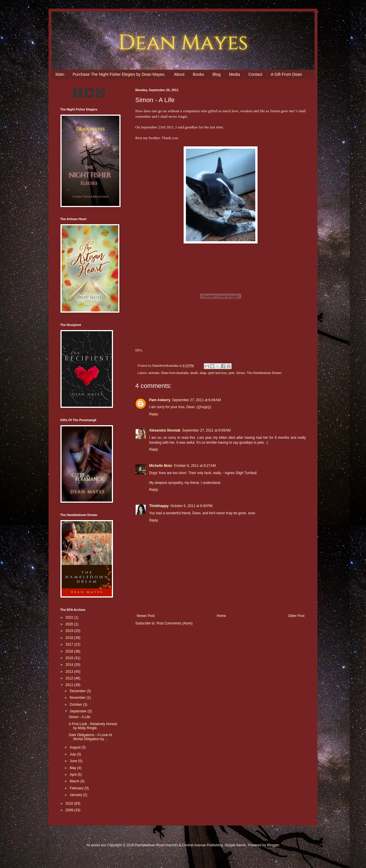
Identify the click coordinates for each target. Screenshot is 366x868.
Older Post (296, 616)
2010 (70, 804)
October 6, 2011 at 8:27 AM (195, 466)
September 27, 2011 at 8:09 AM (206, 430)
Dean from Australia (175, 373)
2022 (70, 618)
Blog (217, 74)
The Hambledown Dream (264, 373)
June (74, 761)
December (78, 691)
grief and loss (217, 373)
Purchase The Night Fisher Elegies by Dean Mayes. (119, 74)
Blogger (273, 845)
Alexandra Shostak (165, 430)
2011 (70, 685)
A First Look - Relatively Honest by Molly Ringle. (93, 726)
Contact (255, 74)
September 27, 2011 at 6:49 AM (197, 400)
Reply (154, 414)
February (77, 788)
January (76, 795)
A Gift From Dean (286, 74)
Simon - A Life (80, 717)
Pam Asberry (160, 400)
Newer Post (146, 616)
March (75, 781)
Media (234, 74)
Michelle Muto (161, 466)
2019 (70, 631)
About (179, 74)
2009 (70, 810)
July (73, 754)
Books (198, 74)
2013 (70, 672)
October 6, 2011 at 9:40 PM (191, 506)
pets (232, 373)
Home (221, 616)
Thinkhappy (159, 506)
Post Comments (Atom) (174, 623)
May (73, 768)
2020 (70, 624)
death (194, 373)
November (78, 698)
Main (60, 74)
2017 (70, 644)
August (76, 747)
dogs (203, 373)
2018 (70, 638)
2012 (70, 678)
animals (154, 373)
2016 (70, 651)
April (74, 775)
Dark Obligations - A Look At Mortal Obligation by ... (90, 737)
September (79, 711)
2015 (70, 658)
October (76, 705)
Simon (241, 373)
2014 (70, 665)
